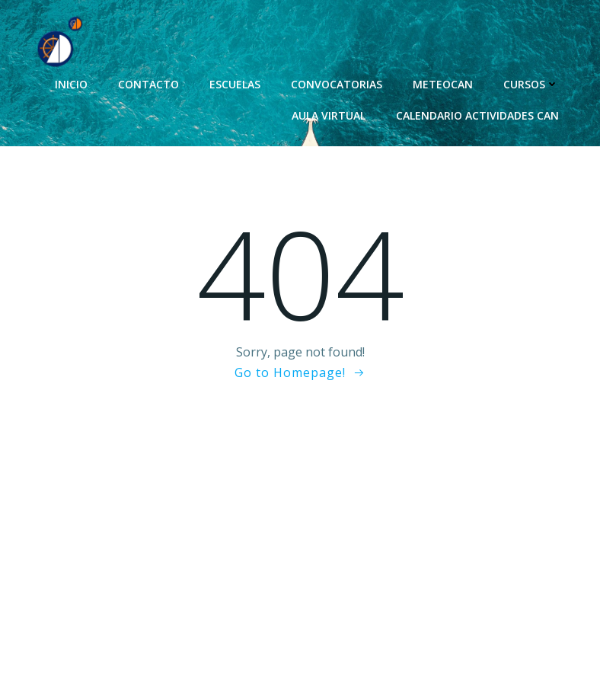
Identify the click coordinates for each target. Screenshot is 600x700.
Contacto (148, 84)
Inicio (71, 84)
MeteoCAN (443, 84)
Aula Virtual (329, 115)
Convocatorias (337, 84)
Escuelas (235, 84)
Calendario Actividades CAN (477, 115)
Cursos (531, 84)
